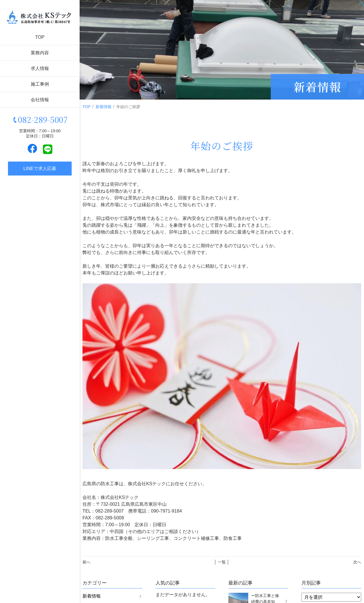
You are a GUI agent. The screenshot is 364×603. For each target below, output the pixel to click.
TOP (40, 37)
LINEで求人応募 (40, 169)
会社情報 (40, 100)
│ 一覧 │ (222, 562)
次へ (357, 562)
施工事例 (40, 84)
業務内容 (40, 53)
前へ (86, 562)
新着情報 (104, 107)
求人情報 (40, 68)
